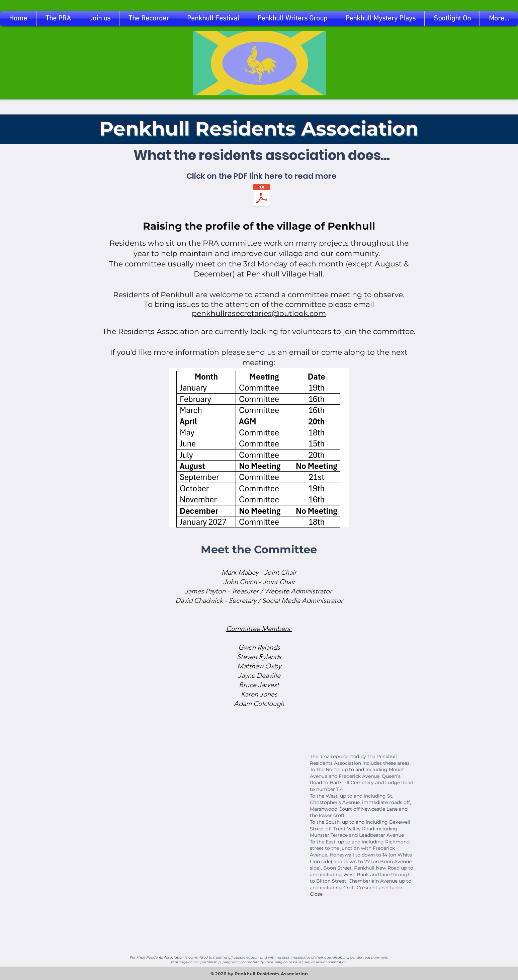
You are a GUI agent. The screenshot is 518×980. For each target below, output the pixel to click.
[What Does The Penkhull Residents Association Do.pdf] (262, 196)
